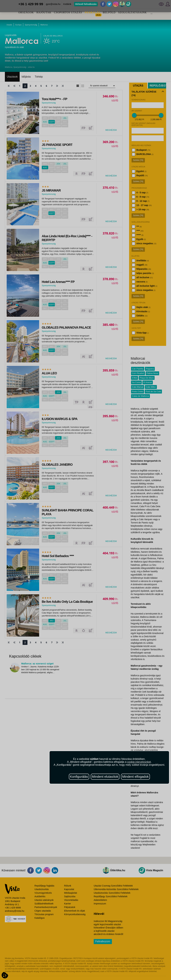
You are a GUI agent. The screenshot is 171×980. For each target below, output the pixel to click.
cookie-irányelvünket (139, 762)
